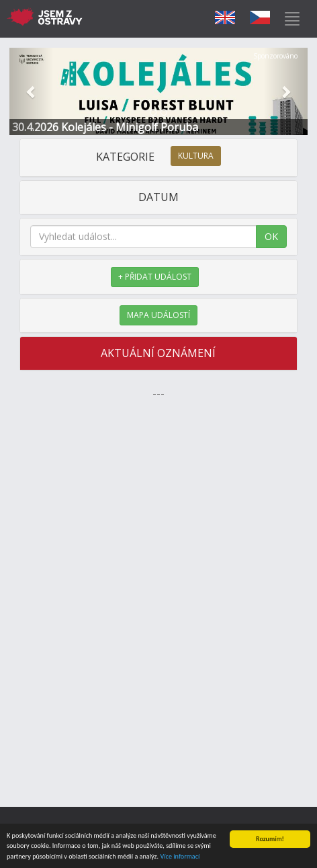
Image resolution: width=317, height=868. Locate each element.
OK (271, 236)
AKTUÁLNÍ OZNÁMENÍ (158, 353)
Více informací (180, 857)
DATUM (158, 197)
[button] (32, 91)
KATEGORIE (158, 157)
